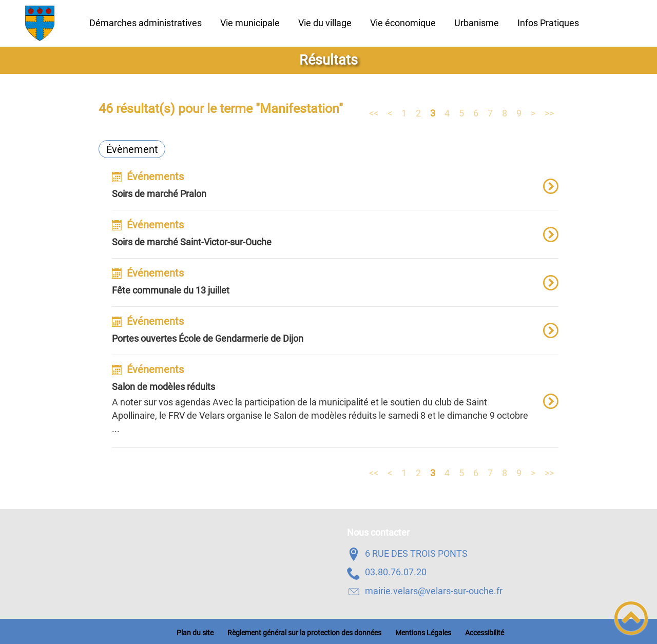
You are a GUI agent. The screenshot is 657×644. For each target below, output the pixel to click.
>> (549, 113)
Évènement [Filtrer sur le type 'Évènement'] (132, 149)
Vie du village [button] (325, 23)
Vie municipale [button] (250, 23)
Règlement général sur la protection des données (304, 633)
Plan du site (195, 633)
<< (374, 113)
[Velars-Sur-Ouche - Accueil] (40, 23)
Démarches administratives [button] (146, 23)
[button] (631, 618)
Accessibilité (485, 633)
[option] (335, 191)
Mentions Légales (423, 633)
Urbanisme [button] (477, 23)
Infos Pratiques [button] (548, 23)
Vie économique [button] (403, 23)
